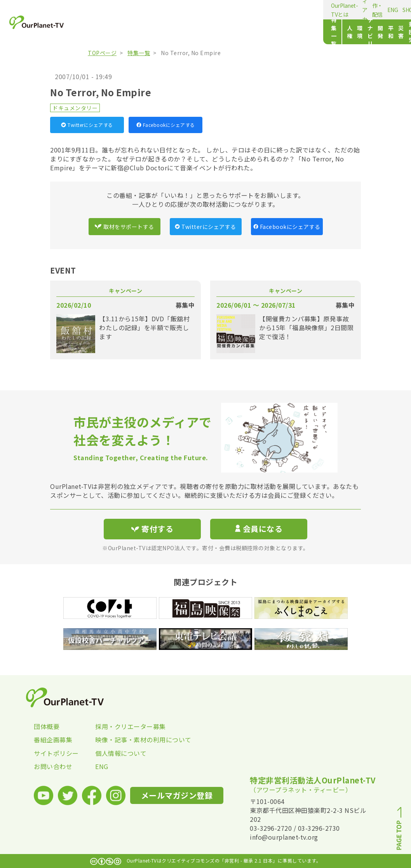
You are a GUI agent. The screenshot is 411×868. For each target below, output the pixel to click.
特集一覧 (97, 32)
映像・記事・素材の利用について (126, 740)
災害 (237, 32)
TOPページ (102, 53)
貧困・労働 (261, 32)
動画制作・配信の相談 (201, 10)
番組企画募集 (53, 740)
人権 (124, 32)
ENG (237, 10)
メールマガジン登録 (331, 9)
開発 (205, 32)
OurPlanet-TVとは (107, 10)
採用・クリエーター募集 (126, 726)
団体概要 (47, 726)
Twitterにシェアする (87, 125)
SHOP (254, 10)
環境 (140, 32)
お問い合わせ (53, 766)
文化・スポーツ (300, 32)
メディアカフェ (152, 10)
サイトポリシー (56, 753)
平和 (221, 32)
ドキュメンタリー (75, 108)
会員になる (259, 529)
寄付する (386, 8)
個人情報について (121, 753)
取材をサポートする (124, 227)
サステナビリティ (172, 32)
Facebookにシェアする (166, 125)
